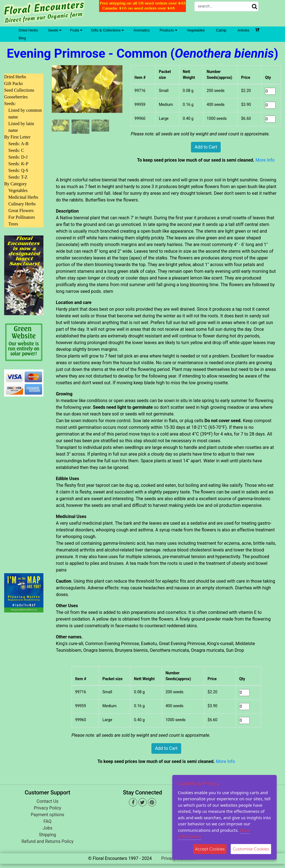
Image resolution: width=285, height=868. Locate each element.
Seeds (54, 30)
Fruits (76, 30)
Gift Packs (13, 83)
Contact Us (47, 801)
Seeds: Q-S (18, 170)
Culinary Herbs (22, 204)
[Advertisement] (24, 482)
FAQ (47, 821)
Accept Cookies (210, 849)
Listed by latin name (21, 127)
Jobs (47, 828)
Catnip (221, 30)
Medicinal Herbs (23, 197)
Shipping (48, 835)
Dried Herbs (28, 30)
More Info (265, 160)
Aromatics (142, 30)
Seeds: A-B (18, 144)
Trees (13, 224)
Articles (243, 30)
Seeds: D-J (18, 157)
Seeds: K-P (18, 164)
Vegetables (196, 30)
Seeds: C (16, 150)
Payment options (48, 815)
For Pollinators (22, 217)
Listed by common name (25, 114)
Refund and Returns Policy (47, 841)
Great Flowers (21, 211)
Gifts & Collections (107, 30)
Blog (22, 38)
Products (168, 30)
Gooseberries (16, 97)
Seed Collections (19, 90)
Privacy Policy (47, 808)
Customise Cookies (251, 849)
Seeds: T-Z (18, 177)
